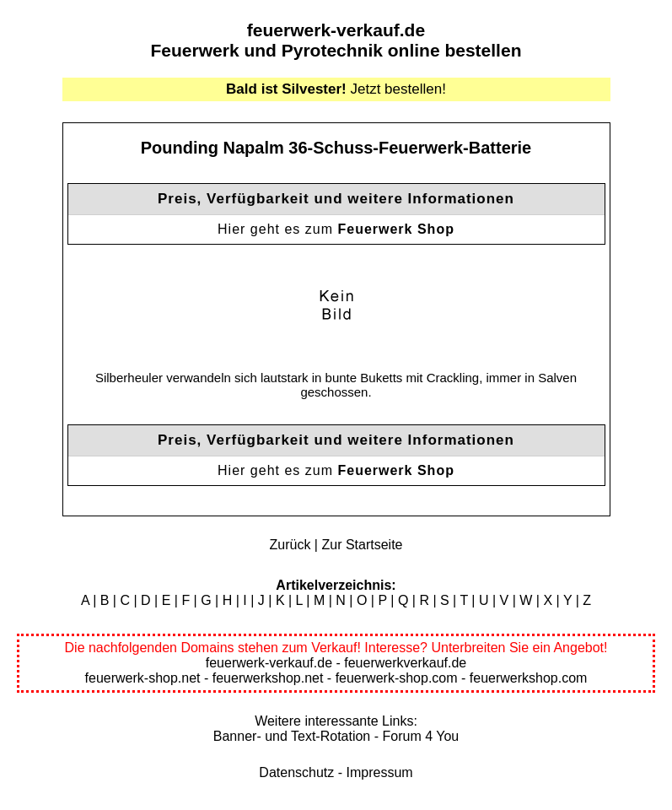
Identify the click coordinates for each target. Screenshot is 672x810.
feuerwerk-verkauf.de (336, 30)
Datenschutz (296, 772)
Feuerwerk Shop (395, 229)
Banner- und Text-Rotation (292, 736)
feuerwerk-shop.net (143, 678)
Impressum (380, 772)
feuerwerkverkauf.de (405, 663)
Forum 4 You (420, 736)
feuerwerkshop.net (268, 678)
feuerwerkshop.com (529, 678)
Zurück (290, 545)
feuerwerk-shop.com (397, 678)
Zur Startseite (362, 545)
